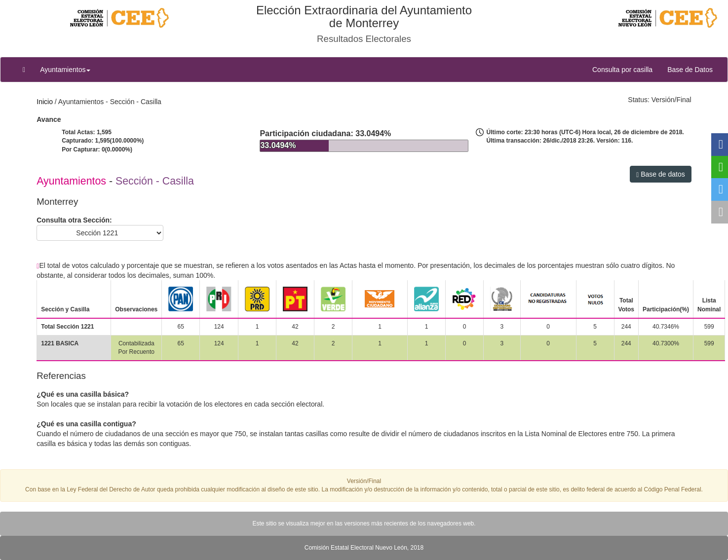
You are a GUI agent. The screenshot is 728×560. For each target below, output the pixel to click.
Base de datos (661, 174)
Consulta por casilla (626, 69)
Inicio (45, 102)
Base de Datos (690, 70)
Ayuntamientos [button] (65, 70)
